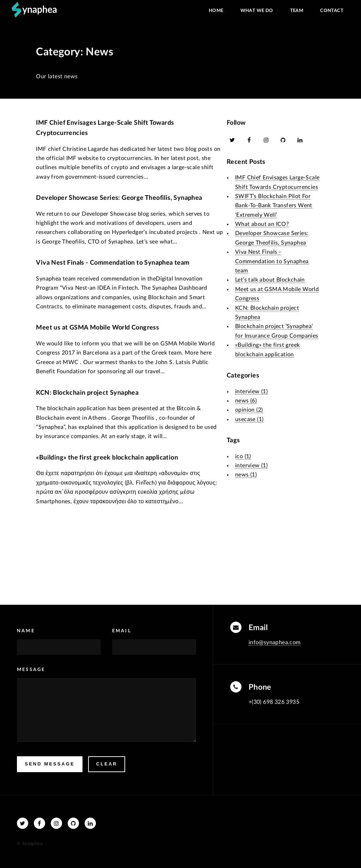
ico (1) (243, 456)
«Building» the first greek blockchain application (107, 458)
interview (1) (251, 392)
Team (297, 11)
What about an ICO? (262, 224)
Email (122, 631)
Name (26, 631)
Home (216, 11)
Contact (332, 11)
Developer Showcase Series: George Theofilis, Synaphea (119, 198)
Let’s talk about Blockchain (270, 280)
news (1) (246, 475)
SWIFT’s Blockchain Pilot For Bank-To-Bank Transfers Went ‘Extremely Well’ (274, 206)
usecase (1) (249, 419)
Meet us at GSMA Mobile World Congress (97, 328)
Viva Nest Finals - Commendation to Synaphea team (113, 263)
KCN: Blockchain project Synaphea (87, 393)
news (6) (246, 401)
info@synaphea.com (275, 642)
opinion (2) (249, 410)
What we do (257, 11)
